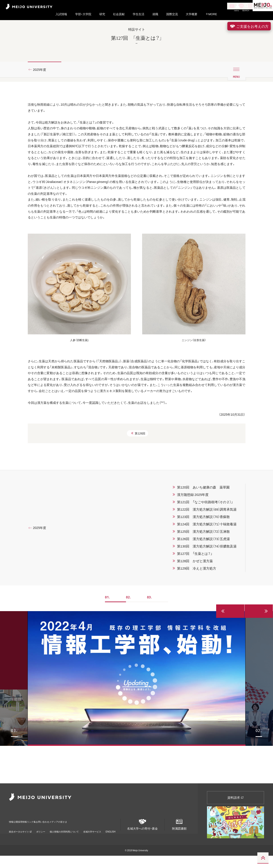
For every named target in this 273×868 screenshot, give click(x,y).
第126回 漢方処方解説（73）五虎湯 (203, 589)
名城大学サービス (92, 838)
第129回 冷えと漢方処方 (197, 618)
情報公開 (15, 831)
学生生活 (139, 14)
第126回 (138, 482)
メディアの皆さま (100, 831)
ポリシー (41, 838)
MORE (211, 14)
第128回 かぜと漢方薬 (195, 611)
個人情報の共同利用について (64, 838)
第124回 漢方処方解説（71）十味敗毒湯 (207, 574)
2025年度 (41, 79)
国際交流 (172, 14)
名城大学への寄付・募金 (143, 835)
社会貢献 (119, 14)
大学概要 (192, 14)
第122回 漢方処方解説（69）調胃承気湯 (207, 559)
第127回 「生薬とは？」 (195, 603)
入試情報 (61, 14)
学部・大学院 (83, 14)
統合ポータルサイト (20, 838)
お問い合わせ (73, 831)
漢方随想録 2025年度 (193, 544)
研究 (102, 14)
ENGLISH (111, 838)
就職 (155, 14)
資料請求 (236, 810)
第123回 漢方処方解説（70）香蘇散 (203, 566)
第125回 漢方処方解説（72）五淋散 (203, 581)
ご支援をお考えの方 (249, 26)
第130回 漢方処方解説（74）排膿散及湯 (207, 596)
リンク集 (51, 831)
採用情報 (33, 831)
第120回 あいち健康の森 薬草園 (203, 537)
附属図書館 (179, 835)
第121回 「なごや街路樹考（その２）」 (205, 552)
